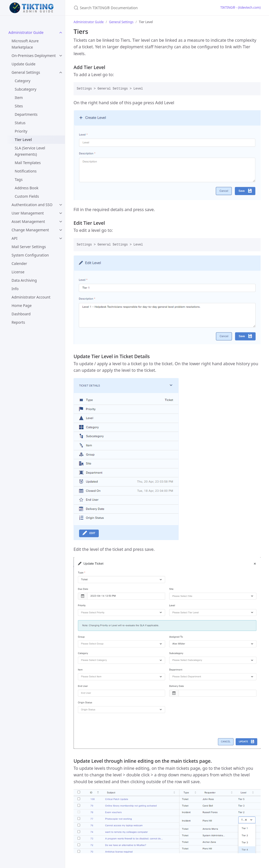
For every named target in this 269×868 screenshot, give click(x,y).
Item (19, 98)
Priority (21, 131)
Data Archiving (24, 280)
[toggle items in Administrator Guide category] (61, 33)
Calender (19, 263)
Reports (18, 322)
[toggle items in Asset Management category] (61, 222)
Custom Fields (27, 196)
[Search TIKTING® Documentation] (136, 8)
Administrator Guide (26, 32)
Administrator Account (31, 297)
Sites (19, 106)
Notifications (26, 171)
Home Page (22, 305)
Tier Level (23, 140)
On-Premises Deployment (34, 56)
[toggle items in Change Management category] (61, 230)
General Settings (26, 72)
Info (15, 289)
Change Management (30, 230)
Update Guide (24, 64)
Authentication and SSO (32, 205)
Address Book (27, 188)
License (18, 272)
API (14, 238)
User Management (28, 213)
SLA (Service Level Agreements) (30, 151)
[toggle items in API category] (61, 238)
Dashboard (21, 314)
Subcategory (25, 89)
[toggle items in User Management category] (61, 213)
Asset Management (28, 221)
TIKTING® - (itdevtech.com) (240, 7)
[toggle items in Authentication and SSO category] (61, 205)
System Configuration (30, 255)
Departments (26, 114)
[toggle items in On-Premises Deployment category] (61, 56)
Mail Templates (28, 163)
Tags (19, 179)
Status (20, 123)
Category (23, 81)
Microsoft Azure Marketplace (25, 44)
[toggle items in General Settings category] (61, 72)
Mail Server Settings (29, 247)
